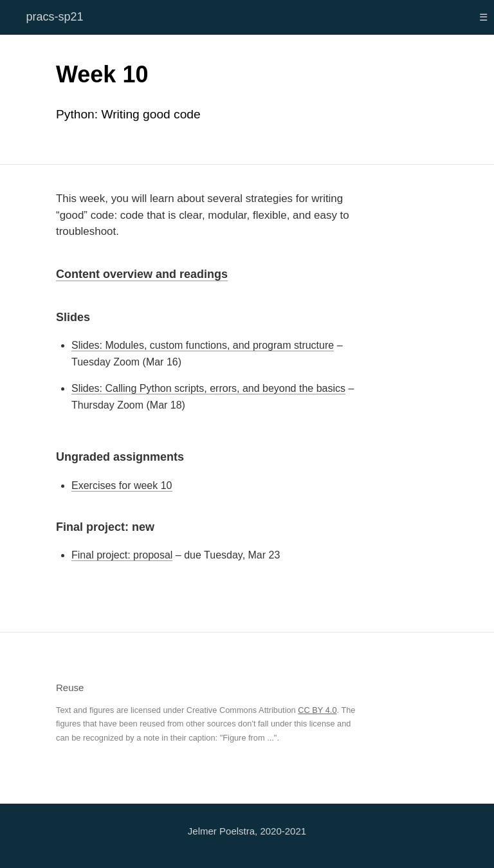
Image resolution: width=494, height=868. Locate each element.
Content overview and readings (142, 274)
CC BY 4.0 (317, 710)
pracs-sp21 (54, 17)
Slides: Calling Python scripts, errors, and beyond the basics (208, 388)
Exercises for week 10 (122, 485)
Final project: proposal (122, 555)
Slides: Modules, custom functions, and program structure (203, 345)
